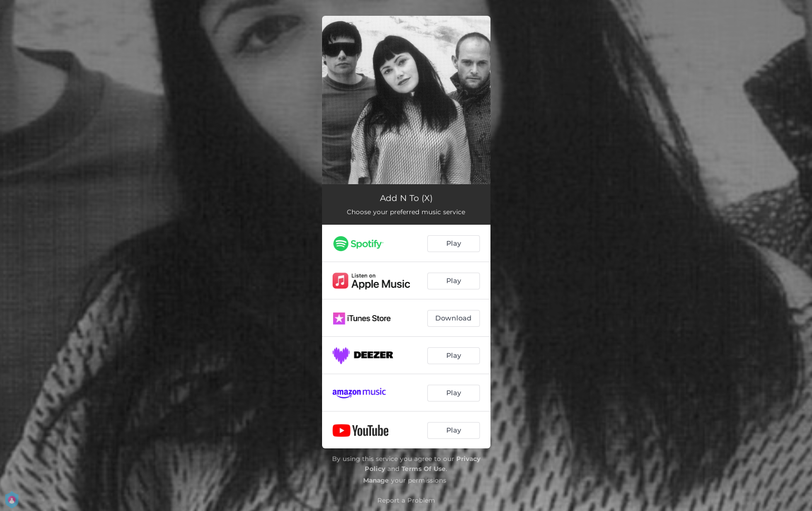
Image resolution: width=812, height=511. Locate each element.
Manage (376, 480)
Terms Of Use (424, 469)
